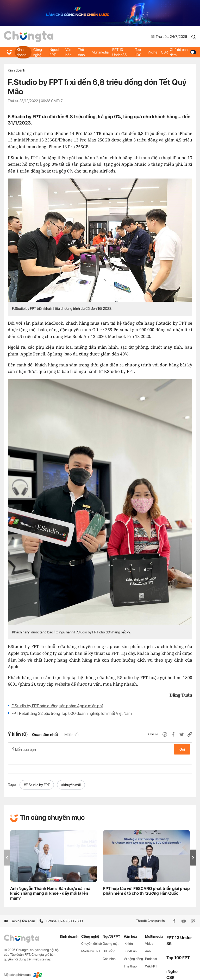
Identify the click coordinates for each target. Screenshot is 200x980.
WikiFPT (151, 958)
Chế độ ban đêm (183, 52)
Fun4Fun (130, 943)
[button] (193, 849)
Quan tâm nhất (45, 735)
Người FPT (55, 52)
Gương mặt (111, 935)
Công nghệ (37, 52)
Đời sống (109, 943)
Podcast (151, 950)
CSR (164, 52)
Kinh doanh (21, 52)
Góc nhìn (109, 950)
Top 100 (138, 52)
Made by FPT (91, 943)
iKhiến (128, 935)
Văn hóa (68, 52)
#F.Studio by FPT (37, 776)
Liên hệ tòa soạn (19, 913)
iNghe (152, 52)
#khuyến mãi (71, 776)
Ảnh (148, 943)
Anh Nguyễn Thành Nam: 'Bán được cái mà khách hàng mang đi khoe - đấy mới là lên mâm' (50, 885)
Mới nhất (71, 735)
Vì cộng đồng (133, 950)
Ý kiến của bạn (100, 749)
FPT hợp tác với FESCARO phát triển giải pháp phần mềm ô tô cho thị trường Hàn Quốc (146, 883)
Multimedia (100, 52)
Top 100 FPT (178, 949)
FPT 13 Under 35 (119, 52)
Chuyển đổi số (92, 935)
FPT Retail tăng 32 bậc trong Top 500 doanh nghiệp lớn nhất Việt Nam (72, 713)
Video (149, 935)
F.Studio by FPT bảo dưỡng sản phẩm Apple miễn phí (57, 706)
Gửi (182, 749)
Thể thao (82, 52)
